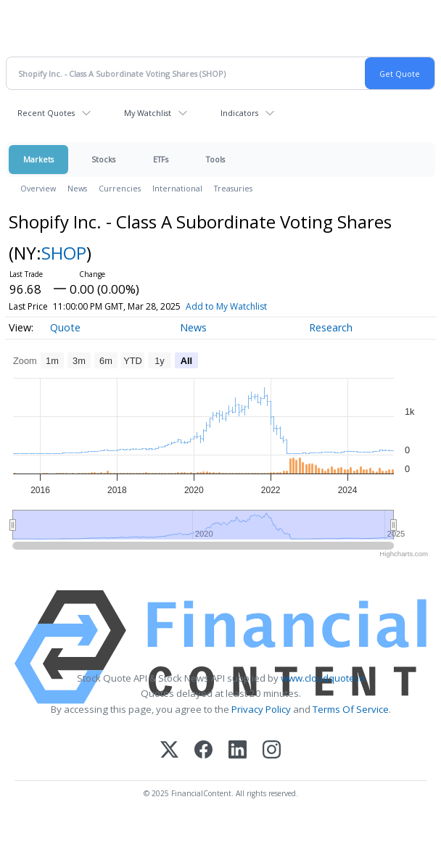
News (77, 188)
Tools (215, 159)
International (177, 188)
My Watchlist (148, 113)
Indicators (239, 113)
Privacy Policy (261, 709)
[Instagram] (272, 751)
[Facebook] (203, 751)
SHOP (64, 253)
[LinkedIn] (238, 751)
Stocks (103, 159)
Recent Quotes (46, 113)
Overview (38, 188)
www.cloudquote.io (323, 678)
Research (331, 327)
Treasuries (233, 188)
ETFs (161, 159)
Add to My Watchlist (226, 306)
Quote (65, 327)
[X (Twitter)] (169, 751)
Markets (38, 159)
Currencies (120, 188)
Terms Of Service (351, 709)
